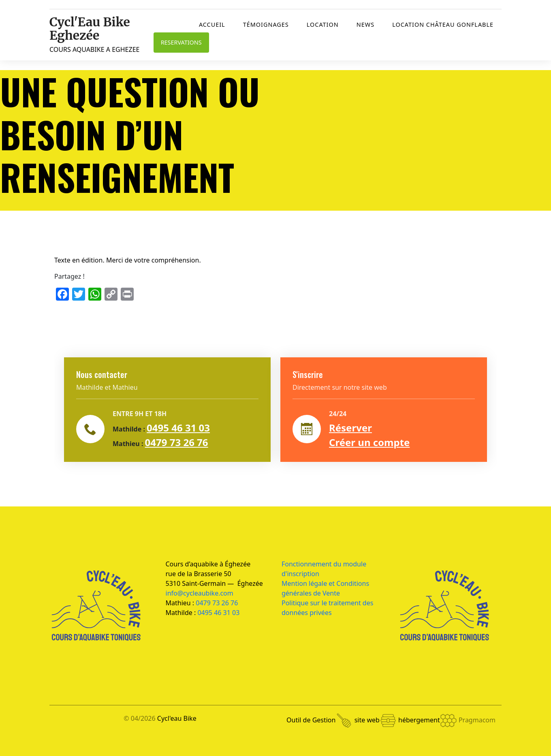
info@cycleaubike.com (200, 593)
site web (376, 720)
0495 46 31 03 (178, 428)
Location (323, 25)
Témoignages (266, 25)
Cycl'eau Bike (177, 718)
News (365, 25)
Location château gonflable (443, 25)
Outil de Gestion (319, 720)
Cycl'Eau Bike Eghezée (90, 29)
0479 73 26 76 (177, 442)
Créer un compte (369, 442)
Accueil (212, 25)
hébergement (428, 720)
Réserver (350, 428)
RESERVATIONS (181, 42)
